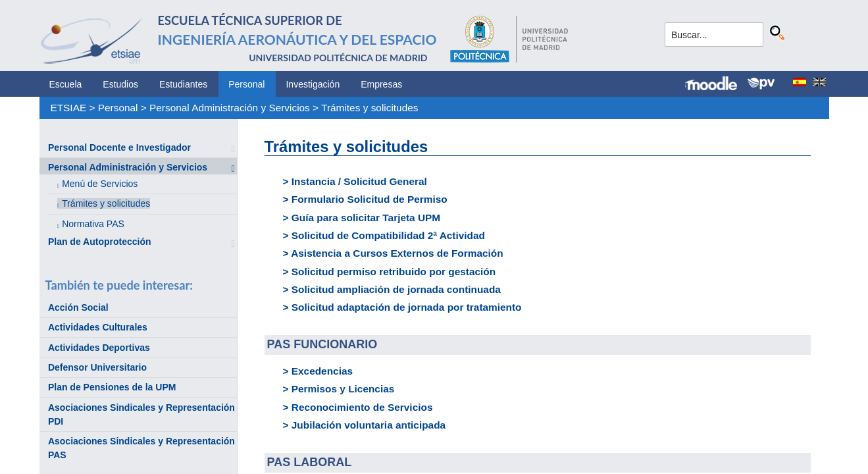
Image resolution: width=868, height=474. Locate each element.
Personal (246, 84)
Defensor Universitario (97, 367)
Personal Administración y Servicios (230, 108)
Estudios (120, 84)
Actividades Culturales (98, 327)
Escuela (66, 84)
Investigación (313, 84)
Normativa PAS (93, 224)
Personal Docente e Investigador (119, 147)
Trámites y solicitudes (370, 108)
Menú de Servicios (100, 184)
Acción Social (78, 307)
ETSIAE (68, 108)
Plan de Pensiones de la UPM (112, 387)
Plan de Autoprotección (100, 242)
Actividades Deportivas (99, 348)
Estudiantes (183, 84)
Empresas (381, 84)
